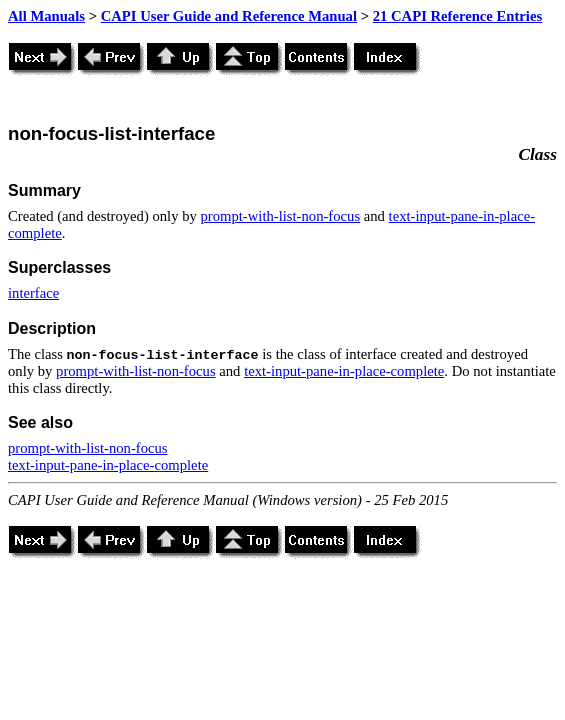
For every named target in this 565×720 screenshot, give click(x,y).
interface (33, 293)
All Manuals (46, 16)
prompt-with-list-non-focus (281, 216)
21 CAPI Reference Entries (457, 16)
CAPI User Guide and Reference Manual (229, 16)
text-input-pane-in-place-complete (344, 371)
